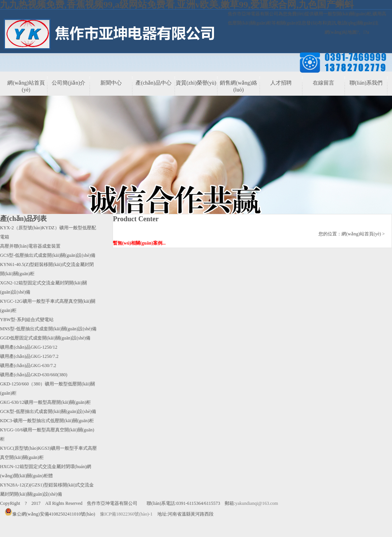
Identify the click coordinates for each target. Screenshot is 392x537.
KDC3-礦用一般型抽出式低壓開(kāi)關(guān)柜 (47, 421)
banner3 (196, 165)
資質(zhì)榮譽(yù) (196, 83)
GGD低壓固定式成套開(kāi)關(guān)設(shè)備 (45, 338)
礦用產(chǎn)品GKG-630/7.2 (28, 366)
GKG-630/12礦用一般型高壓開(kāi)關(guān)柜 (45, 402)
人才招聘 (281, 83)
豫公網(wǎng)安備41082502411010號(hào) (50, 514)
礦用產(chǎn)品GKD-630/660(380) (34, 375)
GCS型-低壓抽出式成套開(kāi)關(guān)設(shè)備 (48, 255)
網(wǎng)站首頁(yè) (26, 86)
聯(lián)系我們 (366, 83)
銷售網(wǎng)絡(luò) (238, 86)
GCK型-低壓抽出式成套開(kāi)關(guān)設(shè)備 (48, 411)
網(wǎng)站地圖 (341, 32)
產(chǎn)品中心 (154, 83)
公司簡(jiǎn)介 (69, 83)
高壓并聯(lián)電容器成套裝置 (30, 246)
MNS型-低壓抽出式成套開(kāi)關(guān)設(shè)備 (48, 329)
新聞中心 (111, 83)
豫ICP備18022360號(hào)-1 (126, 514)
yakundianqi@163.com (256, 503)
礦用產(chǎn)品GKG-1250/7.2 (29, 356)
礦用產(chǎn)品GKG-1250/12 (29, 347)
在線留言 (323, 83)
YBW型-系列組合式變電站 (27, 320)
